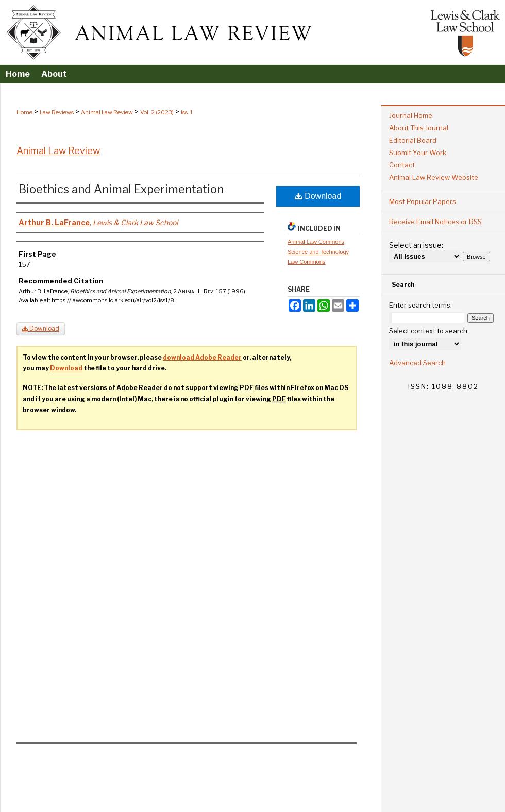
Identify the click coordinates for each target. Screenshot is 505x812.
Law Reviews (57, 112)
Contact (402, 165)
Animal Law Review (107, 112)
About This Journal (419, 128)
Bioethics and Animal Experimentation (121, 189)
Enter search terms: (420, 305)
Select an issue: (416, 245)
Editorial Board (413, 140)
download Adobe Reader (202, 357)
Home (24, 112)
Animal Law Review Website (434, 177)
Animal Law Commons (316, 242)
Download (318, 196)
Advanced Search (417, 363)
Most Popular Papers (423, 201)
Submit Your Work (418, 153)
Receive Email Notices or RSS (435, 222)
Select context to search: (429, 331)
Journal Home (411, 115)
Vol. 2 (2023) (157, 112)
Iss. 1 (187, 112)
